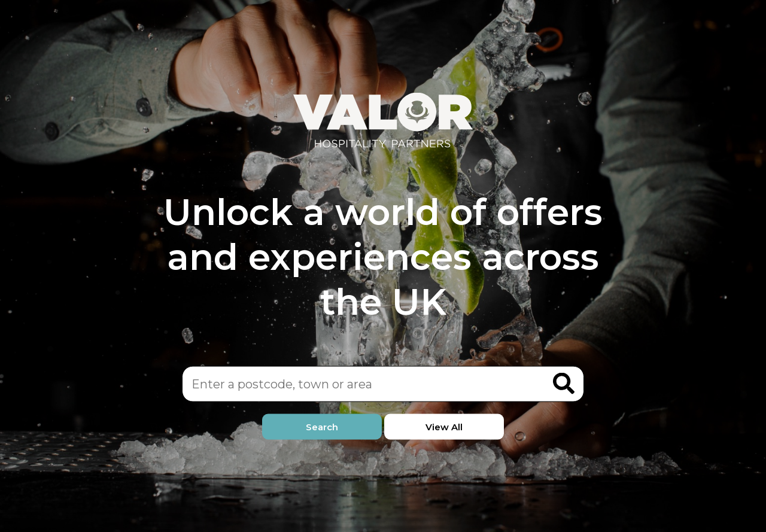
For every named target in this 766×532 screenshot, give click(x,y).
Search (322, 427)
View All (444, 427)
